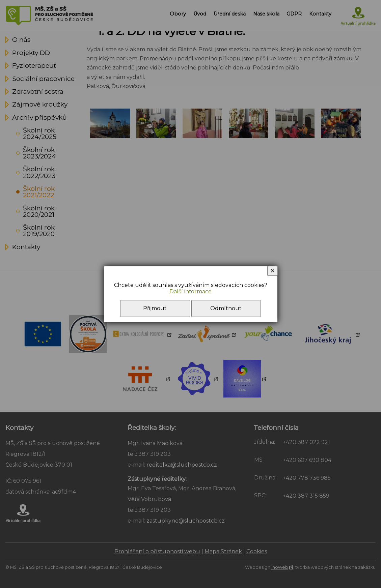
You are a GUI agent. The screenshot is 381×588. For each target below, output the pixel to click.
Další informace (190, 291)
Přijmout (155, 308)
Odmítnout (226, 308)
